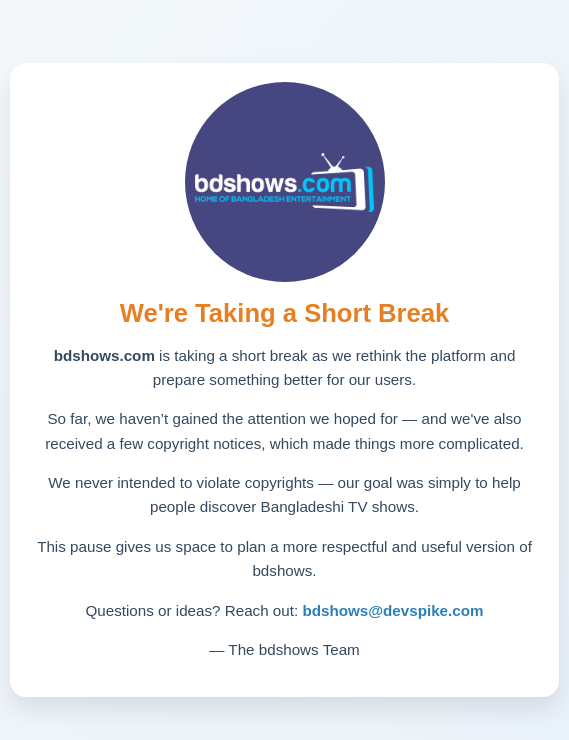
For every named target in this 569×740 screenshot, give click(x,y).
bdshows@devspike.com (392, 610)
